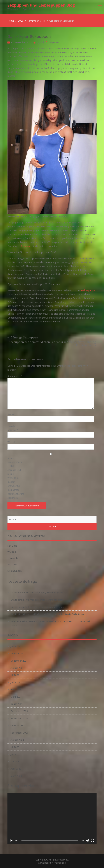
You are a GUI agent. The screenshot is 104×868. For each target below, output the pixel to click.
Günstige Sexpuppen (24, 338)
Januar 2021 (17, 704)
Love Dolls (13, 558)
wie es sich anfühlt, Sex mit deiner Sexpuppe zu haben (39, 607)
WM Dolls (12, 552)
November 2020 (19, 718)
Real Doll (12, 564)
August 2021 (17, 668)
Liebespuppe (88, 290)
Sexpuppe (26, 246)
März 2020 (16, 776)
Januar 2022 (17, 653)
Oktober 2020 (18, 725)
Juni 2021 (15, 682)
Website (12, 442)
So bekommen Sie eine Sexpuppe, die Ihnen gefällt (37, 593)
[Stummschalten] (88, 841)
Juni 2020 (15, 754)
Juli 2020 (15, 747)
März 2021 (16, 697)
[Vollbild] (93, 841)
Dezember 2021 (19, 661)
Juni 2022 (15, 646)
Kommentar (15, 376)
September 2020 (19, 733)
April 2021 (16, 689)
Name (11, 414)
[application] (52, 818)
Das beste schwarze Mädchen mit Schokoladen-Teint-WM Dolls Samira (48, 614)
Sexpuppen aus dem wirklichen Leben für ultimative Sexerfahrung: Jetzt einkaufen (53, 344)
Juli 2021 (15, 675)
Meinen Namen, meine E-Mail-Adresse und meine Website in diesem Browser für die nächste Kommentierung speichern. (15, 478)
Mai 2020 (15, 761)
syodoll (40, 42)
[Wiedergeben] (11, 841)
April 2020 (16, 769)
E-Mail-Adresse (13, 428)
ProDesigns (60, 863)
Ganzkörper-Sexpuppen (29, 36)
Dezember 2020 (19, 711)
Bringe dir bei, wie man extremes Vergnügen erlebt (37, 600)
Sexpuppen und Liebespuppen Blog (41, 5)
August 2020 (17, 740)
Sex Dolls (12, 546)
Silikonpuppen (15, 571)
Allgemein (54, 42)
